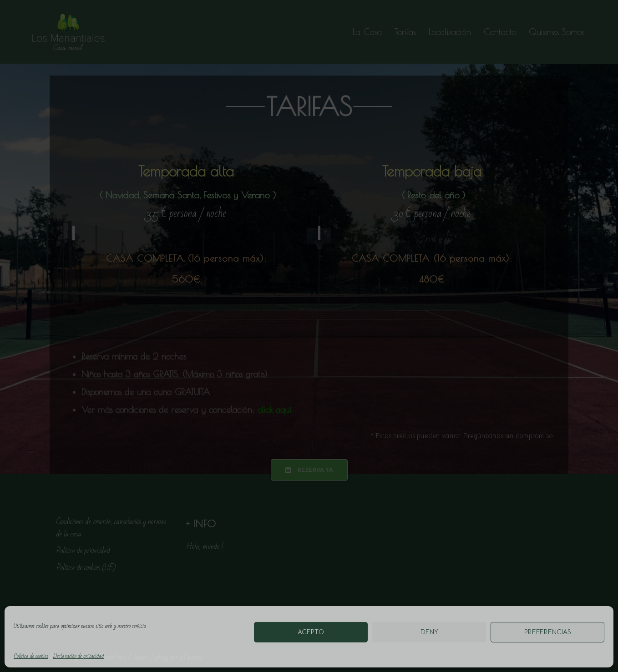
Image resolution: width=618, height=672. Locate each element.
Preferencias (548, 632)
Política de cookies (31, 656)
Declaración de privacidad (78, 656)
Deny (429, 632)
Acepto (311, 632)
